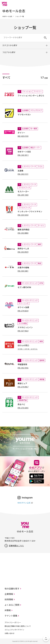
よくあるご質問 (12, 605)
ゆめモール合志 (7, 17)
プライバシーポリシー (13, 623)
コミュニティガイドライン (14, 630)
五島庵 (20, 171)
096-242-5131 (23, 174)
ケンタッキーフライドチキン (30, 212)
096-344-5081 (23, 271)
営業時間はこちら (16, 546)
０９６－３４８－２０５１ (28, 349)
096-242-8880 (23, 233)
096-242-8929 (23, 252)
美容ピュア (22, 383)
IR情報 (8, 610)
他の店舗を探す (12, 589)
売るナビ (21, 404)
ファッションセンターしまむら (31, 96)
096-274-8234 (23, 311)
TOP (46, 638)
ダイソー (21, 133)
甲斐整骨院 (22, 364)
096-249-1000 (23, 195)
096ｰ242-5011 (23, 155)
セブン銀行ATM (24, 287)
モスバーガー (23, 192)
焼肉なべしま (23, 249)
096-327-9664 (23, 331)
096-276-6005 (23, 408)
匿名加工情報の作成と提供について (18, 626)
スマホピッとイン (25, 327)
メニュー (46, 4)
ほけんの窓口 (23, 346)
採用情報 (9, 600)
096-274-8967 (23, 387)
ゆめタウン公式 (24, 503)
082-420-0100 (23, 136)
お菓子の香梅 (23, 268)
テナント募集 (11, 616)
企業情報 (9, 594)
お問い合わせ (10, 633)
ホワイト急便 (23, 307)
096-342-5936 (23, 368)
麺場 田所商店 (24, 230)
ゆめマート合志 (24, 152)
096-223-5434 (23, 215)
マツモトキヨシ (24, 115)
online (39, 4)
